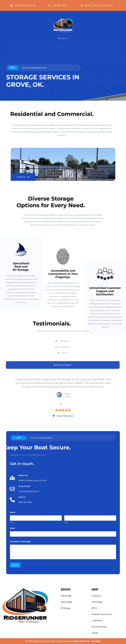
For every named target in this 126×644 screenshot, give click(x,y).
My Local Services (99, 627)
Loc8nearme (97, 620)
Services (63, 38)
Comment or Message (20, 542)
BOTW (94, 608)
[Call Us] (12, 500)
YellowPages (97, 602)
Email (13, 528)
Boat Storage (66, 602)
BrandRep (96, 641)
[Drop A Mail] (12, 489)
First (12, 522)
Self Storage (66, 596)
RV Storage (66, 608)
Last (66, 522)
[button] (10, 388)
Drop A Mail (24, 486)
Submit (15, 565)
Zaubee (95, 633)
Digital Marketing (81, 641)
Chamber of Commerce (102, 614)
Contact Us (97, 596)
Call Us (22, 497)
